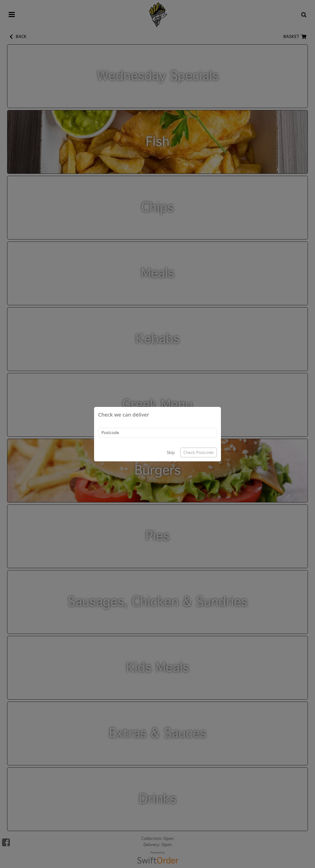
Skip (171, 452)
